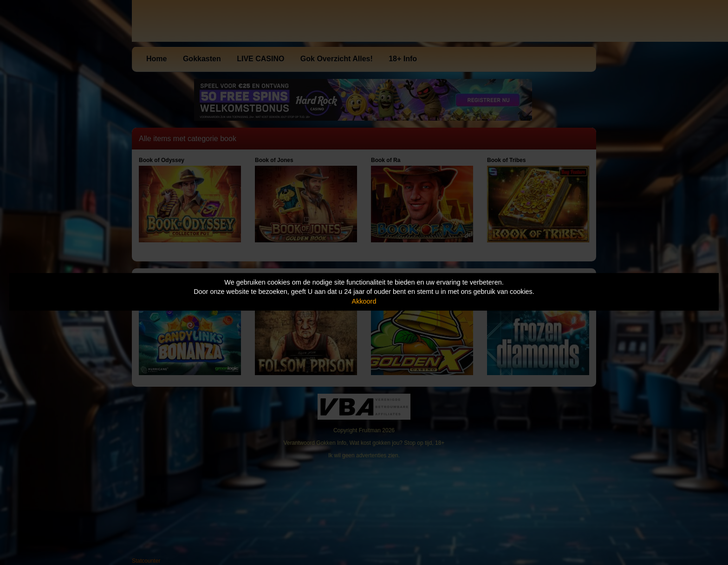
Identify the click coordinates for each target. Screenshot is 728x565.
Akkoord (364, 301)
